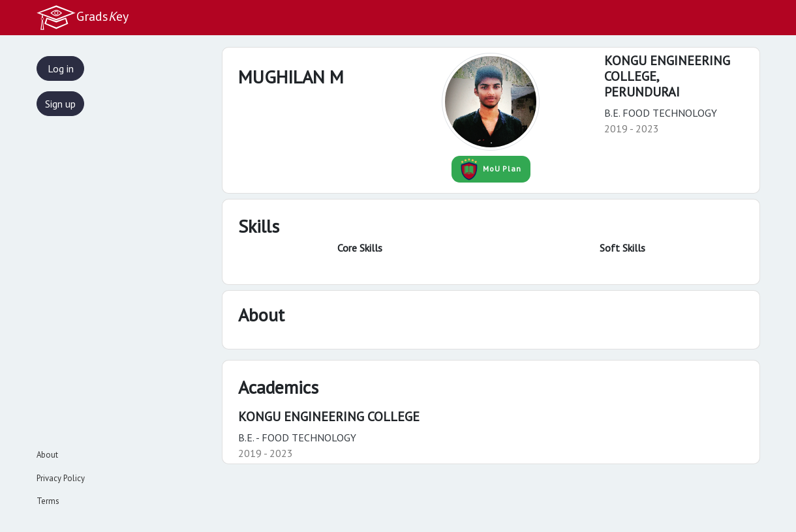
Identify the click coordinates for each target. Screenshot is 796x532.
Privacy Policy (61, 478)
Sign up (60, 104)
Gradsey (82, 18)
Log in (61, 68)
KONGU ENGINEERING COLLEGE (329, 417)
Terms (48, 501)
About (47, 455)
